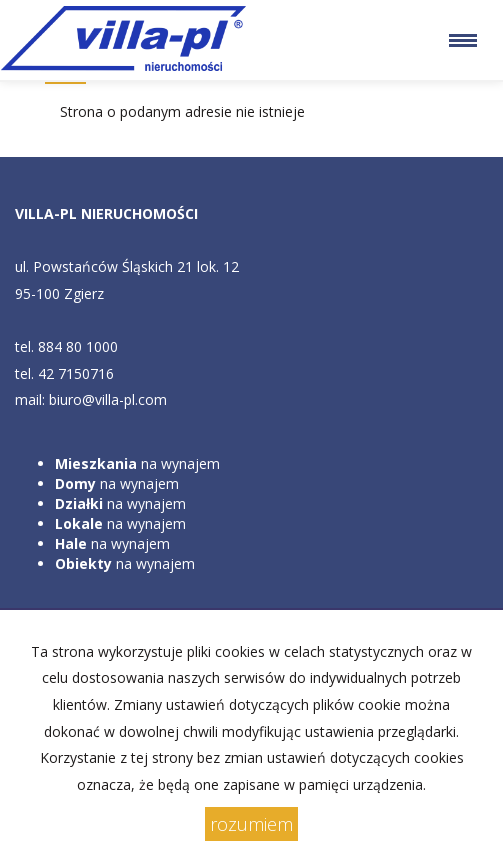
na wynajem (137, 463)
